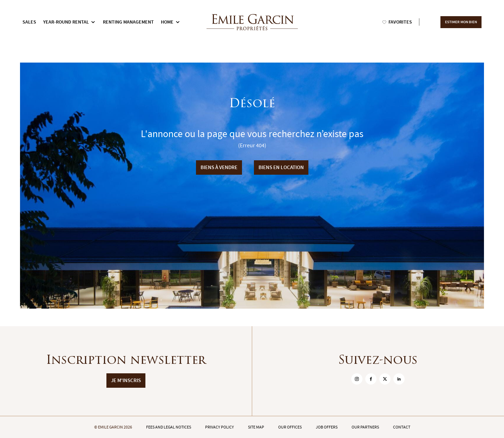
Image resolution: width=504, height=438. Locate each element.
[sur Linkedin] (399, 379)
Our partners (365, 427)
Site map (256, 427)
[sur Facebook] (371, 379)
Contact (402, 427)
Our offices (290, 427)
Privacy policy (220, 427)
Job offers (327, 427)
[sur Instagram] (357, 379)
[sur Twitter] (385, 379)
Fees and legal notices (169, 427)
